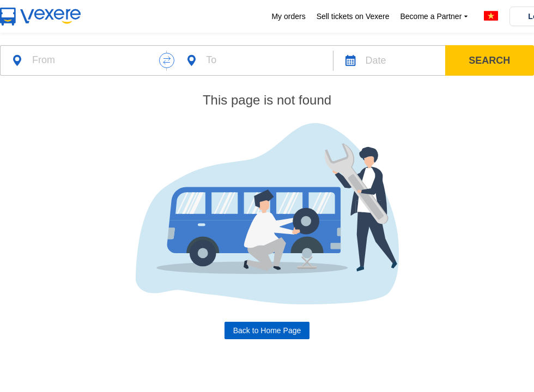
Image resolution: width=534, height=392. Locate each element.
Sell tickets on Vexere (353, 16)
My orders (288, 16)
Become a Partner (435, 17)
